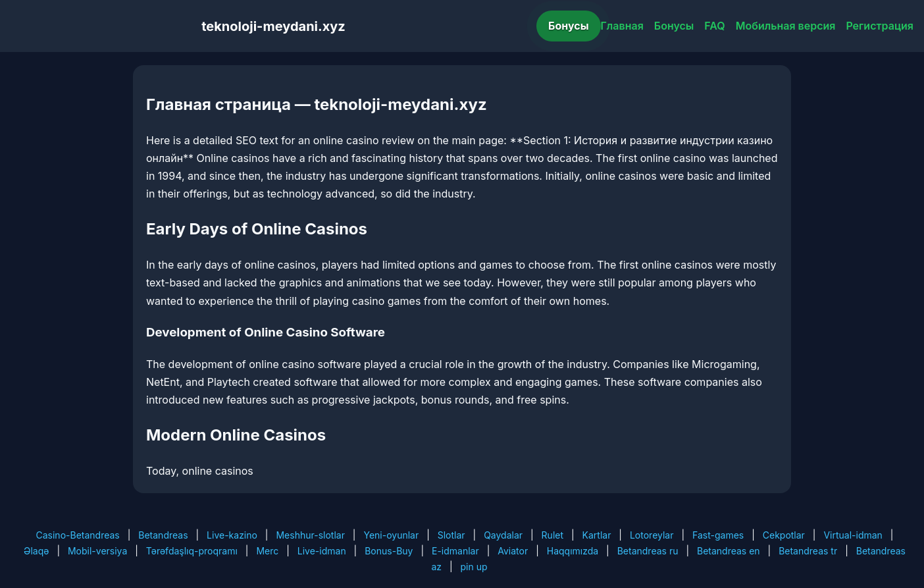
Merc (267, 551)
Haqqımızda (573, 551)
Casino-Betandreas (78, 535)
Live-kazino (232, 535)
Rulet (552, 535)
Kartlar (597, 535)
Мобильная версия (786, 26)
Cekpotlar (784, 535)
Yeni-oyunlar (391, 535)
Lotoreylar (652, 535)
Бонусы (569, 26)
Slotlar (451, 535)
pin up (474, 567)
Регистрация (880, 26)
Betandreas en (729, 551)
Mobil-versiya (97, 551)
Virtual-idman (853, 535)
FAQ (714, 26)
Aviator (513, 551)
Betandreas (163, 535)
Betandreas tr (808, 551)
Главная (622, 26)
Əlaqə (36, 551)
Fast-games (718, 535)
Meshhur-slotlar (310, 535)
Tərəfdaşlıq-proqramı (192, 551)
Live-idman (322, 551)
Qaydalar (503, 535)
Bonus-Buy (389, 551)
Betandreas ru (648, 551)
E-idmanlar (455, 551)
